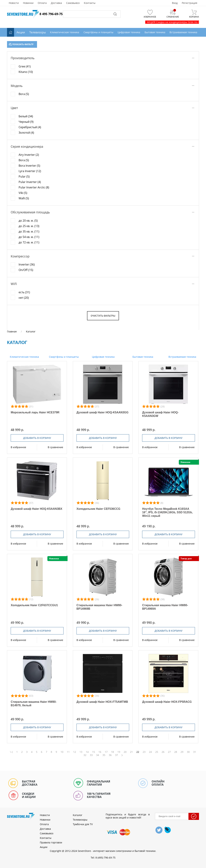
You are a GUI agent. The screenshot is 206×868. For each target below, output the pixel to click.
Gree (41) (25, 66)
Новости (14, 3)
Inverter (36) (27, 264)
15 (94, 752)
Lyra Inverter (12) (30, 171)
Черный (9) (26, 122)
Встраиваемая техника (182, 357)
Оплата (42, 3)
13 (81, 752)
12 (75, 752)
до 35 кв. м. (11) (29, 231)
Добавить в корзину (37, 438)
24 (150, 752)
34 (98, 755)
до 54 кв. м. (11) (29, 237)
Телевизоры (38, 32)
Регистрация (190, 3)
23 (144, 752)
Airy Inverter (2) (29, 155)
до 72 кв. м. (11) (29, 242)
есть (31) (24, 292)
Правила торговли (51, 842)
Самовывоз (73, 3)
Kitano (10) (26, 72)
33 (91, 755)
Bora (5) (24, 94)
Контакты (90, 3)
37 (117, 755)
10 (62, 752)
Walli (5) (24, 198)
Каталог (78, 815)
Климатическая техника (24, 357)
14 (87, 752)
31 (195, 752)
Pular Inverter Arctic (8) (34, 187)
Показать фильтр (21, 44)
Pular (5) (24, 176)
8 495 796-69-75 (51, 14)
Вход (175, 3)
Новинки (28, 3)
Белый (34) (26, 116)
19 (119, 752)
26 (163, 752)
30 (188, 752)
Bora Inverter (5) (29, 166)
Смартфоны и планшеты (64, 357)
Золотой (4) (26, 133)
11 (68, 752)
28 (176, 752)
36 (110, 755)
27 (169, 752)
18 (112, 752)
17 (106, 752)
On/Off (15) (26, 270)
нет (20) (24, 298)
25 (157, 752)
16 (100, 752)
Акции (21, 32)
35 (104, 755)
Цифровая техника (103, 357)
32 (85, 755)
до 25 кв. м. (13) (29, 226)
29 (182, 752)
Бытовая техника (142, 357)
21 (131, 752)
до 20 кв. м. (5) (28, 221)
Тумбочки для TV (83, 824)
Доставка (56, 3)
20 (125, 752)
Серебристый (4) (30, 127)
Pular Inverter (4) (30, 182)
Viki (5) (23, 193)
